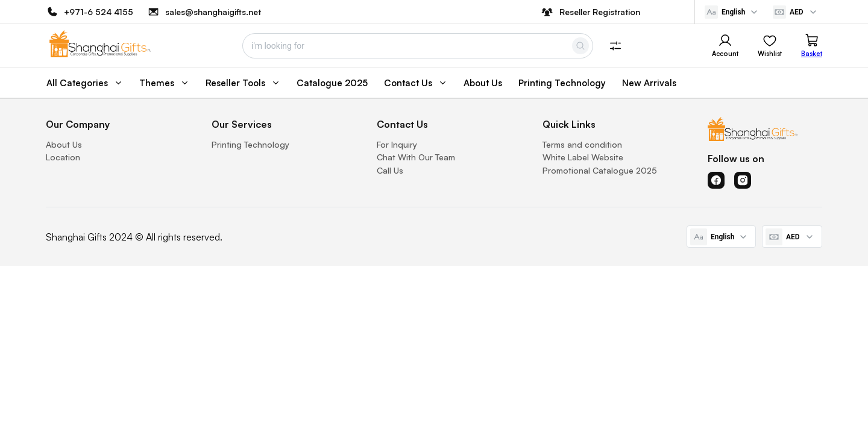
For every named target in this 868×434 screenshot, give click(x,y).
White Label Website (583, 157)
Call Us (390, 170)
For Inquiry (397, 144)
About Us (64, 144)
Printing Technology (250, 144)
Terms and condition (582, 144)
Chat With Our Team (416, 157)
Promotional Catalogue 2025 (600, 170)
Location (63, 157)
